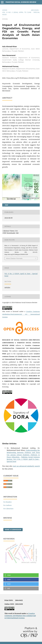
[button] (21, 575)
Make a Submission (13, 530)
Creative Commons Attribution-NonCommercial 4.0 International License (21, 314)
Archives (35, 10)
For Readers (8, 502)
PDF (6, 205)
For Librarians (8, 509)
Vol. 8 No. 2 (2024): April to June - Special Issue (21, 13)
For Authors (8, 505)
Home (5, 10)
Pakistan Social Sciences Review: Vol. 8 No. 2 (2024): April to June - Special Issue (23, 459)
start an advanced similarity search (26, 466)
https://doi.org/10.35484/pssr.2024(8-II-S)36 (23, 78)
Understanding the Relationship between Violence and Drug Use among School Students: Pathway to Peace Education (23, 454)
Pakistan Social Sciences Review (21, 2)
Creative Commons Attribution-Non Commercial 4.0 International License (20, 616)
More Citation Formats (14, 258)
